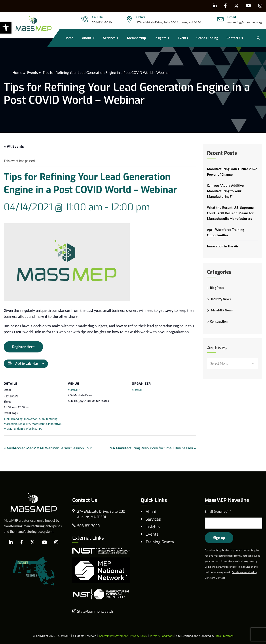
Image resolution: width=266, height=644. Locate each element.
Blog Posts (217, 288)
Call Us (97, 17)
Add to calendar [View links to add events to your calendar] (27, 364)
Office (141, 17)
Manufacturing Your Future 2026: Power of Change (232, 172)
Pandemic (19, 429)
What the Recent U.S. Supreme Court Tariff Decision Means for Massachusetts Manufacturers (230, 213)
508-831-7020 (102, 22)
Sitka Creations (224, 636)
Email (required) (218, 511)
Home (17, 73)
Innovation (31, 419)
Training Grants (160, 542)
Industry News (221, 299)
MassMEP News (222, 310)
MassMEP (74, 390)
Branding (17, 419)
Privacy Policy (139, 636)
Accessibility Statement (113, 636)
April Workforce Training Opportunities (226, 232)
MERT (7, 429)
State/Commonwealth (95, 611)
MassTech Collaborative (46, 424)
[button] (6, 28)
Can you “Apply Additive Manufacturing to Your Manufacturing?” (225, 191)
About (151, 512)
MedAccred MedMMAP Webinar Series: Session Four (48, 448)
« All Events (14, 146)
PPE (40, 429)
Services (153, 519)
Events (32, 73)
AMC (7, 419)
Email (232, 17)
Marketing (10, 424)
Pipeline (31, 429)
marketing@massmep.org (245, 22)
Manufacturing (48, 419)
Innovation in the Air (223, 246)
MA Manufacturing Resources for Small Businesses (153, 448)
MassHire (24, 424)
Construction (219, 322)
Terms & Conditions (161, 636)
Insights (153, 527)
